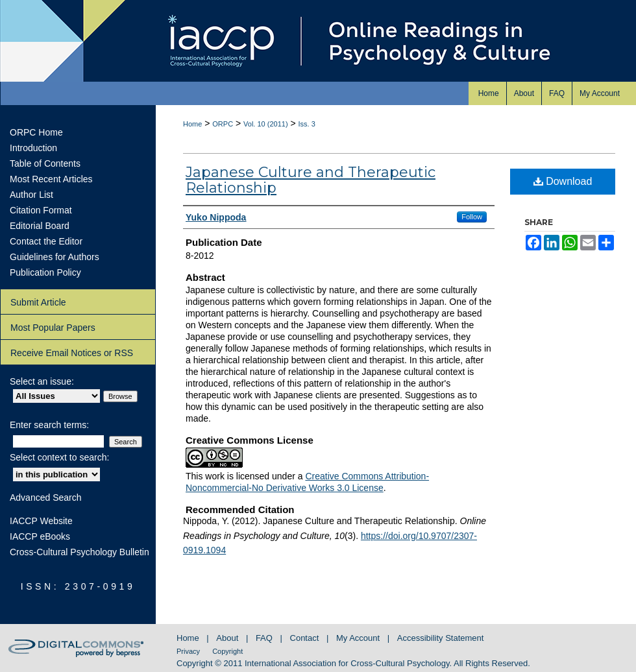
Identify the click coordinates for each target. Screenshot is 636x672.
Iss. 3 (307, 124)
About (228, 638)
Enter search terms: (49, 425)
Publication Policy (45, 272)
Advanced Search (46, 498)
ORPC (223, 124)
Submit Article (38, 302)
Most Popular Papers (53, 328)
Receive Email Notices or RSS (72, 353)
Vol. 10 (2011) (266, 124)
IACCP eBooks (40, 536)
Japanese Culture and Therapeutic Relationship (311, 180)
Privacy (189, 651)
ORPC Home (36, 132)
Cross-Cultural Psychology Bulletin (79, 552)
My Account (359, 638)
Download (563, 181)
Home (192, 124)
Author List (31, 195)
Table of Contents (45, 163)
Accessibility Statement (441, 638)
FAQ (265, 638)
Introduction (33, 148)
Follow (472, 217)
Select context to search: (59, 457)
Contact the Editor (46, 241)
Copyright (227, 651)
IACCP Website (41, 521)
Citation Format (41, 210)
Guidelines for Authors (55, 257)
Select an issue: (42, 381)
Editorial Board (40, 226)
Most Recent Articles (51, 179)
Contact (306, 638)
